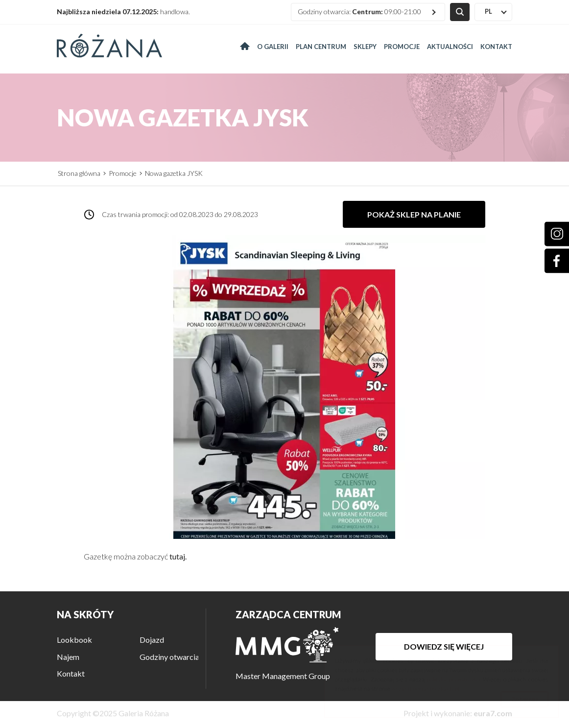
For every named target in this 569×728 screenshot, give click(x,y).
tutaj (177, 556)
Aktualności (450, 47)
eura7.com (493, 713)
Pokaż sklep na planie (414, 214)
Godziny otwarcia (169, 657)
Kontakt (496, 47)
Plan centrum (321, 47)
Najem (68, 657)
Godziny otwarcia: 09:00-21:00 (359, 12)
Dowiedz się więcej (444, 646)
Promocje (402, 47)
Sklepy (365, 47)
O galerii (273, 47)
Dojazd (152, 640)
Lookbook (74, 640)
